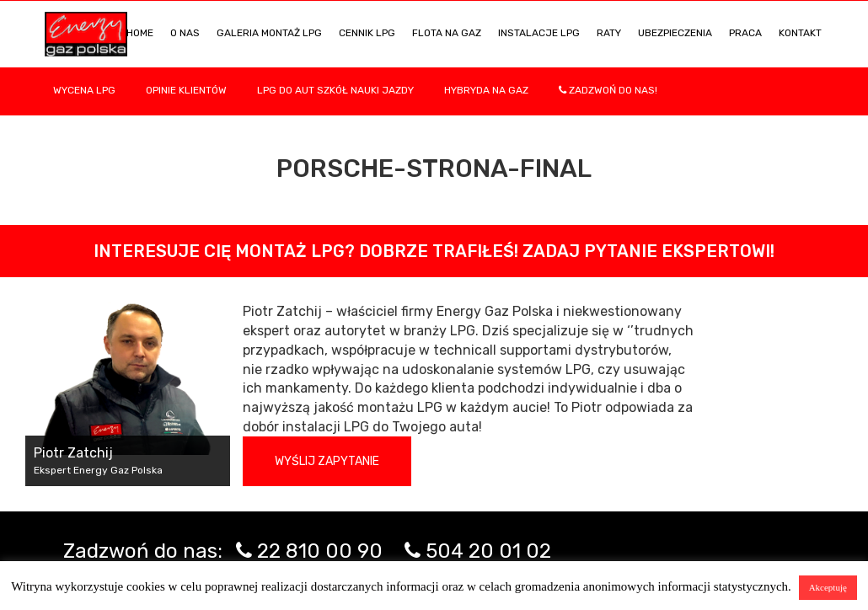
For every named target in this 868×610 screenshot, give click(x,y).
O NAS (185, 33)
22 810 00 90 (320, 551)
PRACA (745, 33)
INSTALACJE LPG (539, 33)
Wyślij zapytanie (327, 461)
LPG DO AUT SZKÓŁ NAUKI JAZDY (335, 90)
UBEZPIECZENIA (675, 33)
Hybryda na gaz (486, 90)
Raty (609, 33)
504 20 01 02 (488, 551)
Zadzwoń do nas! (608, 90)
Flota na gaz (447, 33)
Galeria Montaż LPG (269, 33)
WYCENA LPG (84, 90)
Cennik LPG (367, 33)
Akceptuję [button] (828, 587)
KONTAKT (800, 33)
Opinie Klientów (186, 90)
